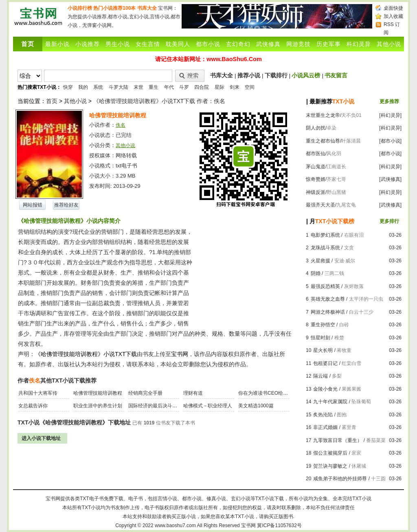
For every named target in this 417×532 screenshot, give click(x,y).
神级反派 (316, 192)
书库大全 (147, 8)
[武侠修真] (390, 179)
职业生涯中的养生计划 (98, 406)
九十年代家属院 (330, 402)
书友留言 (336, 75)
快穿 (68, 87)
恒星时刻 (320, 338)
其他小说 (389, 44)
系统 (98, 87)
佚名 (121, 125)
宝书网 (248, 525)
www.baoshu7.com (175, 525)
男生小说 (118, 44)
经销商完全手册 (145, 393)
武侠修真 (268, 44)
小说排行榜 (80, 8)
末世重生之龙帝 (323, 115)
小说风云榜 (306, 75)
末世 (138, 87)
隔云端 (320, 376)
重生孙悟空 (323, 325)
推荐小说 (249, 75)
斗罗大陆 (119, 87)
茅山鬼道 (316, 167)
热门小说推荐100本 (114, 8)
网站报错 (33, 205)
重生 (154, 87)
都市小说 (208, 44)
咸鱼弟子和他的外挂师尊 (340, 479)
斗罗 (184, 87)
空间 (250, 87)
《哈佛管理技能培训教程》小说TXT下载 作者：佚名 (159, 101)
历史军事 (329, 44)
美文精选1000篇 (256, 406)
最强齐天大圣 (320, 205)
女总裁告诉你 (33, 406)
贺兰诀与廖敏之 (330, 466)
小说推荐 (88, 44)
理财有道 (193, 393)
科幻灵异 (359, 44)
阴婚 (316, 273)
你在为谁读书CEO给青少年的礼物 (275, 393)
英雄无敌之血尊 (328, 299)
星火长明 (323, 350)
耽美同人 (178, 44)
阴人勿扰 (316, 128)
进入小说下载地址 (41, 438)
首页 (52, 101)
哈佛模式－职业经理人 (208, 406)
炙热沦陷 (323, 415)
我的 (83, 87)
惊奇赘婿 (316, 179)
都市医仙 (316, 154)
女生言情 (148, 44)
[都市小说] (390, 141)
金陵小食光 (325, 389)
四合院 (202, 87)
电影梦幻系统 (325, 235)
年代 (169, 87)
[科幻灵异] (390, 115)
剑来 (235, 87)
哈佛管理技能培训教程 (98, 393)
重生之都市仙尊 (323, 141)
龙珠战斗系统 (325, 248)
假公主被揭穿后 (330, 453)
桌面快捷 (393, 8)
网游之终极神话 (328, 312)
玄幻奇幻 (238, 44)
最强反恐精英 (325, 286)
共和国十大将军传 (38, 393)
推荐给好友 (66, 205)
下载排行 (276, 75)
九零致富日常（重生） (338, 440)
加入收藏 (393, 16)
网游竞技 (298, 44)
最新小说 (57, 44)
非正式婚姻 (325, 427)
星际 (219, 87)
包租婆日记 (325, 363)
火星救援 (320, 261)
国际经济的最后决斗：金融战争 (162, 406)
